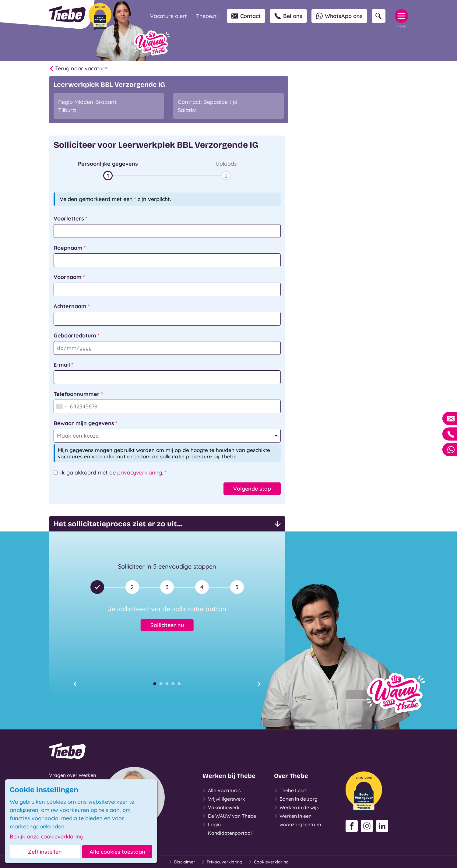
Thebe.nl (207, 16)
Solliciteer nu (167, 625)
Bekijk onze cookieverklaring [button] (47, 837)
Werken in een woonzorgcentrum (298, 820)
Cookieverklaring (269, 862)
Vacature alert (169, 16)
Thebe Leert (290, 790)
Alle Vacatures (222, 790)
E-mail (62, 365)
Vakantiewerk (221, 807)
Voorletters (69, 219)
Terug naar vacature (78, 69)
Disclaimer (182, 862)
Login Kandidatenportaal (227, 828)
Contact (246, 16)
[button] (108, 170)
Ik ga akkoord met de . (112, 473)
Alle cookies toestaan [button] (117, 852)
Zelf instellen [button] (45, 852)
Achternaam (70, 306)
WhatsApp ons (339, 16)
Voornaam (68, 277)
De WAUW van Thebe (229, 816)
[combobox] (61, 406)
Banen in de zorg (296, 799)
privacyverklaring (140, 473)
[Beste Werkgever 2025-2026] (100, 17)
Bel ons (288, 16)
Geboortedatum (75, 335)
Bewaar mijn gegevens (84, 423)
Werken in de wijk (297, 807)
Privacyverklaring (222, 862)
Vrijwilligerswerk (224, 799)
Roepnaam (68, 248)
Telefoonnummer (77, 394)
